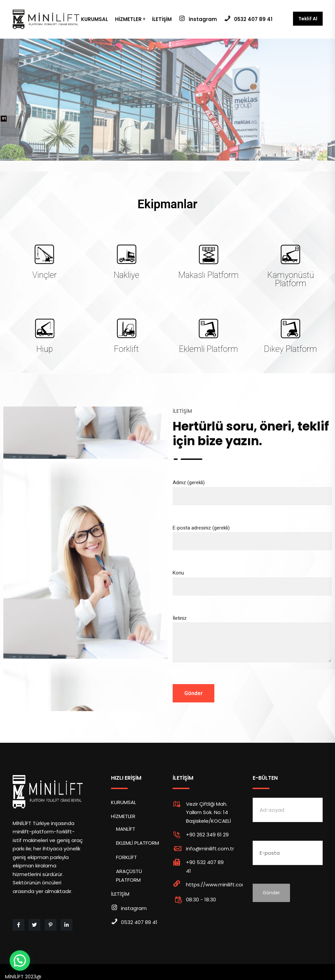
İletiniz (252, 645)
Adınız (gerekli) (252, 489)
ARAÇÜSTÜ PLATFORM (129, 876)
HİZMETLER (128, 19)
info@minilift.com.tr (210, 849)
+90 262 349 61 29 (207, 835)
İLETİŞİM (162, 19)
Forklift (126, 349)
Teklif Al (308, 19)
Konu (252, 580)
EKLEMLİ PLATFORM (137, 843)
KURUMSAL (94, 19)
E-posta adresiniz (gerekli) (252, 535)
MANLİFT (126, 829)
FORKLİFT (126, 857)
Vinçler (44, 275)
